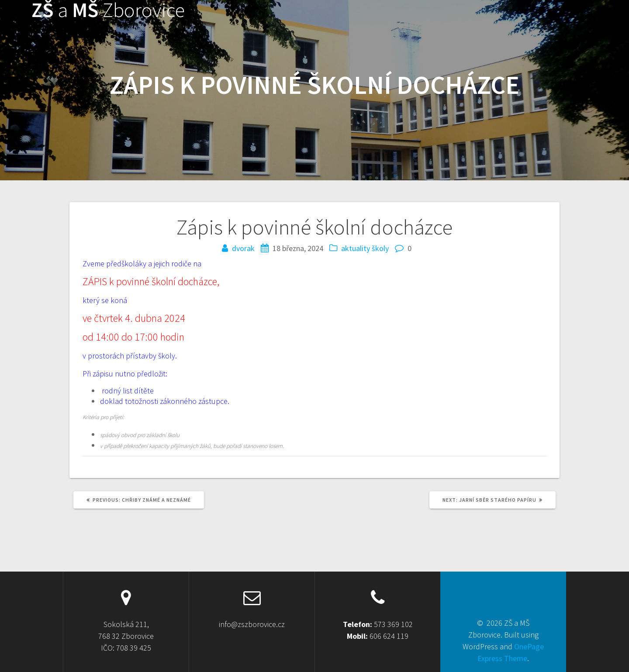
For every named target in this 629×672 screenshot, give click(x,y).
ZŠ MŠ (108, 10)
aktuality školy (365, 248)
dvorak (243, 248)
